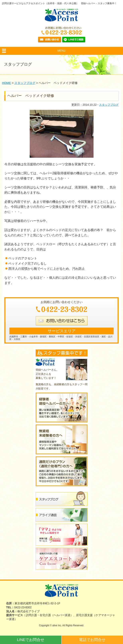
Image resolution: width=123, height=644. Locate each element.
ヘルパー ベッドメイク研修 (31, 96)
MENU (61, 51)
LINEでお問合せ (31, 640)
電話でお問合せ (92, 640)
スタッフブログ (109, 105)
